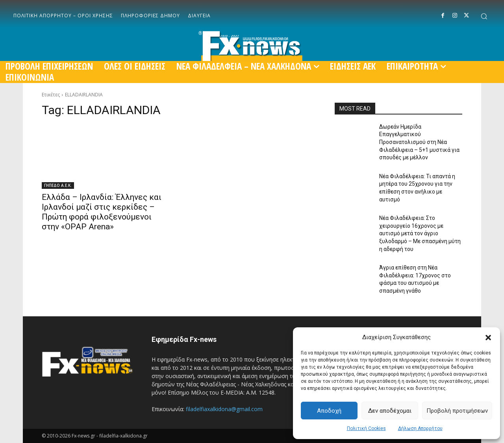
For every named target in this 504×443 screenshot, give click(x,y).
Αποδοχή (329, 411)
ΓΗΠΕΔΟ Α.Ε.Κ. (58, 185)
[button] (488, 338)
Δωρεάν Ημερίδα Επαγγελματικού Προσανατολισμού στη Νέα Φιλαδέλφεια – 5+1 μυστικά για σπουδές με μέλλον (419, 142)
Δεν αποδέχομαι (390, 411)
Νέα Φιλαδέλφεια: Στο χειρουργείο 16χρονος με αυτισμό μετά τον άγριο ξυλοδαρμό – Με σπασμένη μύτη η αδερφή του (420, 233)
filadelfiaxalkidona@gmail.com (224, 409)
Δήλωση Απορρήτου (420, 428)
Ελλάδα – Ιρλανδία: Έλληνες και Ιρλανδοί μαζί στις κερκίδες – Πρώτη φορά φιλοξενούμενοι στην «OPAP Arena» (102, 212)
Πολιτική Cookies (366, 428)
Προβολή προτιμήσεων (457, 411)
